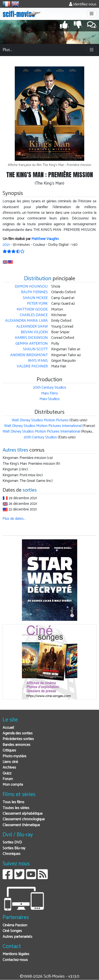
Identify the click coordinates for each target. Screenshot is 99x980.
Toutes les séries (16, 808)
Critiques (9, 751)
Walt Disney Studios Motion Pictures (40, 420)
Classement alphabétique (23, 814)
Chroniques (12, 854)
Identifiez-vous (83, 4)
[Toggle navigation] (92, 14)
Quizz (7, 773)
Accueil (8, 728)
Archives (9, 768)
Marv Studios (50, 399)
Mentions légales (16, 954)
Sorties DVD (12, 842)
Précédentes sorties (18, 739)
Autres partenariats (17, 937)
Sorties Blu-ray (14, 848)
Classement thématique (21, 825)
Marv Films (50, 393)
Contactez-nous (15, 960)
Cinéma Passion (15, 925)
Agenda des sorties (18, 733)
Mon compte (13, 785)
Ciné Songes (12, 931)
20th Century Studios (50, 388)
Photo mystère (14, 756)
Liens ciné (10, 762)
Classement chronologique (24, 819)
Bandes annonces (16, 745)
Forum (8, 779)
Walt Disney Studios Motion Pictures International (43, 426)
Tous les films (13, 802)
